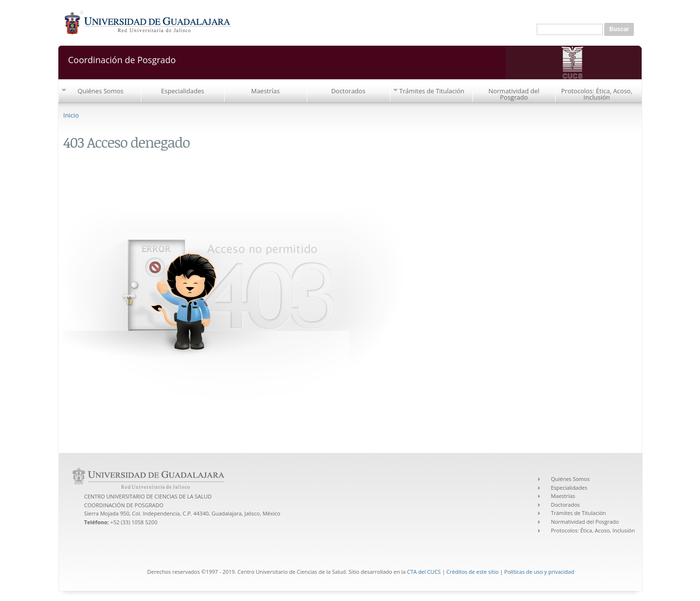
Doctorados (348, 91)
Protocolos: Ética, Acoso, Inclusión (597, 94)
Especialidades (183, 91)
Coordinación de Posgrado (122, 59)
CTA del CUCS (424, 572)
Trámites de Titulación (432, 91)
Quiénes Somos (100, 91)
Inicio (71, 115)
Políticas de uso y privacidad (539, 572)
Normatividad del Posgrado (514, 94)
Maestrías (265, 91)
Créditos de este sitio (472, 572)
